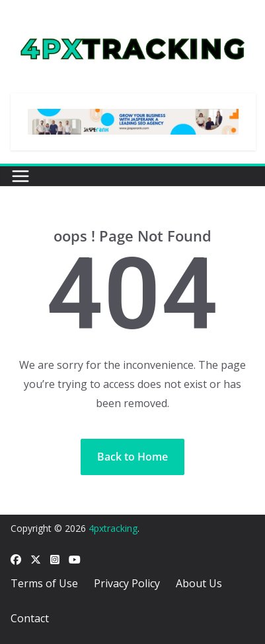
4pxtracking (113, 528)
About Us (199, 583)
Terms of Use (44, 583)
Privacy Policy (127, 583)
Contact (30, 618)
